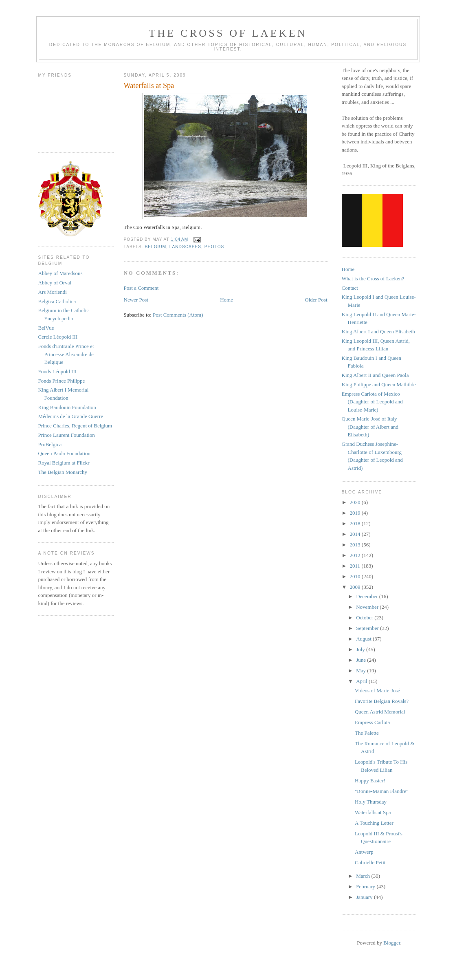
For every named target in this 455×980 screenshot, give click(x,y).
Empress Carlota (372, 722)
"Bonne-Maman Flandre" (382, 791)
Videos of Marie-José (377, 690)
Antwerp (364, 852)
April (362, 681)
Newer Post (136, 300)
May (362, 671)
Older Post (316, 300)
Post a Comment (141, 288)
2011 (356, 566)
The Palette (367, 733)
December (368, 596)
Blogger (392, 943)
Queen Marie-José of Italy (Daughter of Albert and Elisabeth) (370, 427)
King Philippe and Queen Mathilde (379, 384)
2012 (356, 555)
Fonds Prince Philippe (62, 381)
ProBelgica (50, 444)
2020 (356, 502)
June (362, 660)
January (365, 897)
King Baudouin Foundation (67, 407)
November (368, 607)
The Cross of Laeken (228, 33)
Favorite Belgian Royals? (382, 701)
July (361, 649)
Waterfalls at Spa (373, 812)
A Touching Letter (374, 823)
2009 (356, 587)
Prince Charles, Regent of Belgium (75, 426)
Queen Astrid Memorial (380, 712)
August (364, 639)
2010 (356, 576)
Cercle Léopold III (58, 337)
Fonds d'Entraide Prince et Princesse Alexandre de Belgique (66, 354)
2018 (356, 523)
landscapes (185, 247)
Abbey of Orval (55, 283)
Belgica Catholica (57, 301)
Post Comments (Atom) (178, 315)
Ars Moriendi (53, 292)
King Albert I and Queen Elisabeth (378, 331)
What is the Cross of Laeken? (373, 279)
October (365, 618)
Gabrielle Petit (370, 862)
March (364, 876)
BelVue (46, 328)
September (368, 628)
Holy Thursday (371, 802)
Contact (350, 288)
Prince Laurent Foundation (67, 435)
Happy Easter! (370, 781)
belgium (156, 247)
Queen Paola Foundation (65, 453)
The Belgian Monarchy (63, 472)
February (366, 886)
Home (226, 300)
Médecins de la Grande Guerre (71, 416)
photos (214, 247)
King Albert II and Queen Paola (375, 375)
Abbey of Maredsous (60, 273)
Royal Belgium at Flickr (64, 463)
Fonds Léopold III (58, 371)
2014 (356, 534)
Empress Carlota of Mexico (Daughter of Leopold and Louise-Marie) (372, 402)
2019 (356, 513)
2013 (356, 545)
